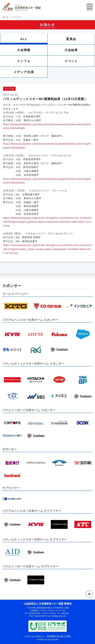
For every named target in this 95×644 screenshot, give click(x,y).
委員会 (71, 39)
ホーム (5, 17)
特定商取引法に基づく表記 (59, 636)
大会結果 (71, 50)
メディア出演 (24, 72)
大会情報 (24, 50)
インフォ (24, 61)
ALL (24, 39)
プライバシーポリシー (34, 636)
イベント (71, 61)
